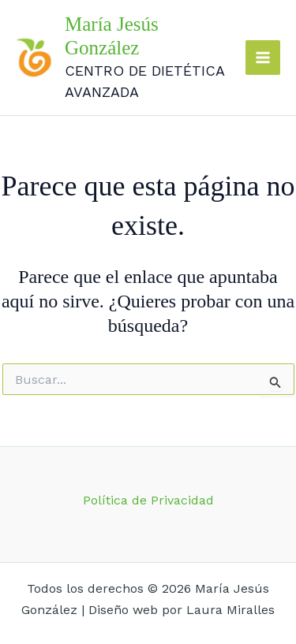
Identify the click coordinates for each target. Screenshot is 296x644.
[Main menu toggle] (263, 58)
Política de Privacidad (148, 500)
